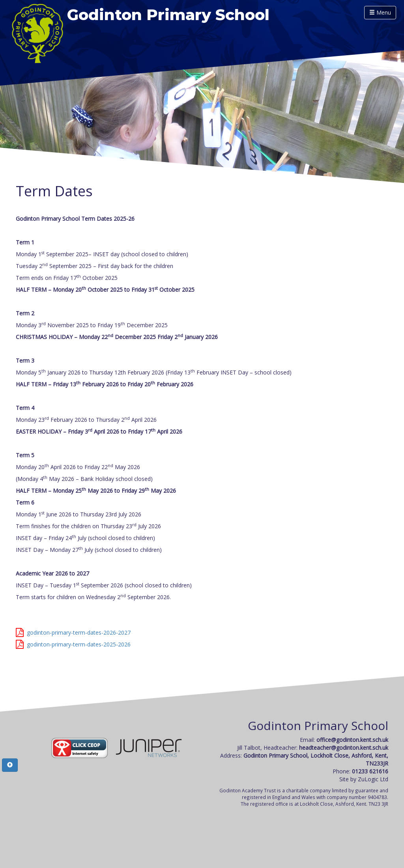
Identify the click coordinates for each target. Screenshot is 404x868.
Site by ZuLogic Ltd (364, 779)
